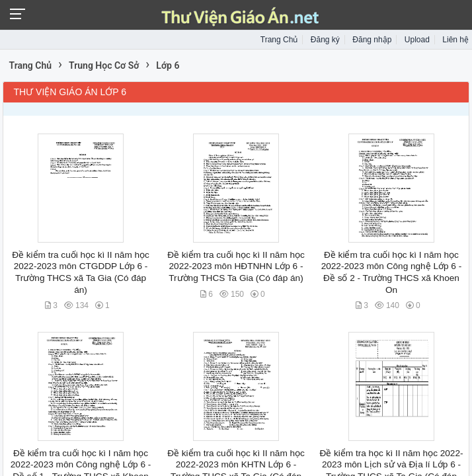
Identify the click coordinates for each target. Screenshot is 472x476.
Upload (417, 40)
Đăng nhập (372, 40)
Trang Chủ (279, 40)
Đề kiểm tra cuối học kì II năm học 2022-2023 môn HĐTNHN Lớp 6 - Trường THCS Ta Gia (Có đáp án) (236, 266)
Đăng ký (325, 40)
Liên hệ (455, 40)
